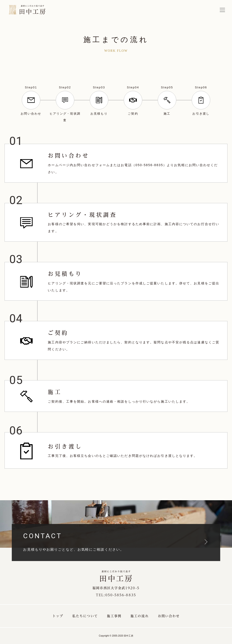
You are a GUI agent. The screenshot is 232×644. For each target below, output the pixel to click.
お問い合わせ (169, 616)
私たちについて (85, 616)
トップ (58, 616)
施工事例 (114, 616)
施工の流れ (140, 616)
